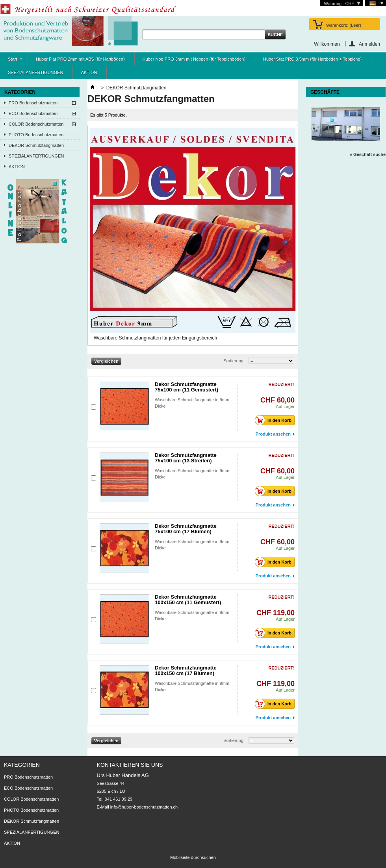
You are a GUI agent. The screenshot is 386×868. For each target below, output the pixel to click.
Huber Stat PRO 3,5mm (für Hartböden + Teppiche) (312, 59)
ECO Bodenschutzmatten (33, 113)
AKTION (89, 72)
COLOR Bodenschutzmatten (36, 124)
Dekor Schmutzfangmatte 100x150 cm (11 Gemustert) (188, 600)
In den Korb (275, 420)
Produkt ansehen (273, 434)
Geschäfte (325, 92)
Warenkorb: (344, 25)
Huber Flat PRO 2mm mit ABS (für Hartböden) (80, 59)
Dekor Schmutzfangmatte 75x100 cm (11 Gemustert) (187, 387)
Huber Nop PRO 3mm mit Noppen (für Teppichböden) (194, 59)
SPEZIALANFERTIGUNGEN (35, 72)
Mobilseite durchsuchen (193, 857)
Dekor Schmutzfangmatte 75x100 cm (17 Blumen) (186, 529)
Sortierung (233, 361)
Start (11, 61)
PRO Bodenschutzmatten (33, 103)
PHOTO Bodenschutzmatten (36, 135)
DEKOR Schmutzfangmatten (36, 145)
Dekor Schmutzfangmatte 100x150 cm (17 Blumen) (186, 670)
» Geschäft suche (368, 154)
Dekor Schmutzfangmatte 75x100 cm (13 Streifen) (186, 458)
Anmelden (369, 44)
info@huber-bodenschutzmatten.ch (144, 807)
